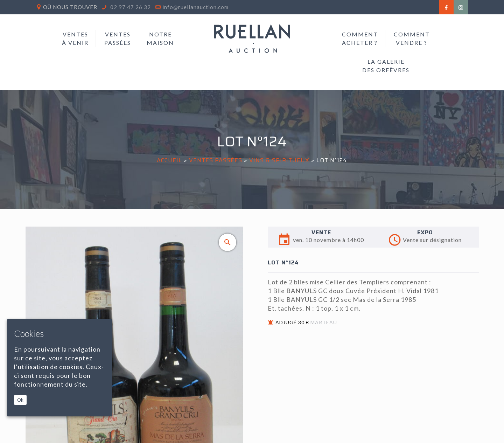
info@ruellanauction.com (195, 7)
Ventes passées (216, 160)
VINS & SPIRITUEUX (279, 160)
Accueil (169, 160)
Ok (20, 400)
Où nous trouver (70, 7)
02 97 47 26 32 (130, 7)
